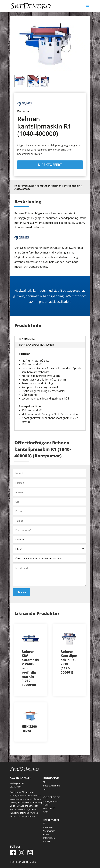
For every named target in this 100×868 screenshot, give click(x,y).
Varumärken (49, 832)
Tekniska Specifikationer (36, 346)
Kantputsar (43, 187)
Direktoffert (50, 166)
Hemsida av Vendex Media (23, 863)
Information (49, 839)
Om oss (47, 835)
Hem (17, 187)
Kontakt (47, 842)
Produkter (28, 187)
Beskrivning (28, 340)
